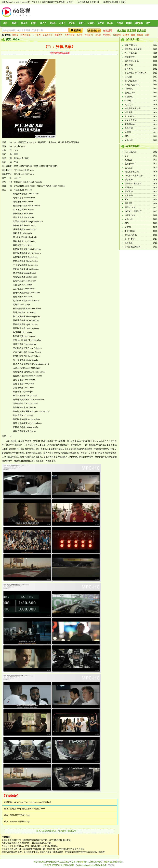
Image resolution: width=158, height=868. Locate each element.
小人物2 (128, 77)
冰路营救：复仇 (132, 61)
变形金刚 (89, 35)
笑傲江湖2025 (131, 45)
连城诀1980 (130, 93)
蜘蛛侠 (15, 35)
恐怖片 (53, 23)
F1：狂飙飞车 (131, 53)
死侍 (147, 35)
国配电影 (139, 23)
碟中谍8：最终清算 (133, 49)
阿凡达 (98, 35)
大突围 (128, 132)
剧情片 (81, 23)
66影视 (45, 2)
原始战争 (129, 160)
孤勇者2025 (130, 164)
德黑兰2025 (130, 207)
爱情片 (34, 23)
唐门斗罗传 (130, 116)
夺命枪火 (129, 89)
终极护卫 (129, 97)
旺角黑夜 (129, 112)
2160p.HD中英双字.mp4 (20, 815)
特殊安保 (129, 101)
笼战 (127, 199)
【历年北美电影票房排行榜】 (89, 2)
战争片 (62, 23)
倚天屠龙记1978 (132, 85)
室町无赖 (129, 191)
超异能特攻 (130, 57)
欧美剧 (129, 23)
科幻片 (43, 23)
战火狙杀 (129, 168)
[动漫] (124, 2)
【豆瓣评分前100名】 (111, 2)
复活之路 (129, 105)
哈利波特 (117, 35)
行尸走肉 (37, 35)
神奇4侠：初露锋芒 (133, 211)
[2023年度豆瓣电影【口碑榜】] (62, 2)
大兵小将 (129, 140)
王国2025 (129, 187)
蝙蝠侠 (140, 35)
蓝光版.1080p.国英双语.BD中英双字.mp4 (27, 809)
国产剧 (101, 23)
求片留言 (122, 31)
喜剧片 (15, 23)
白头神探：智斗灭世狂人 (136, 73)
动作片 (24, 23)
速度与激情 (70, 35)
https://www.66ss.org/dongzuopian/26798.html (32, 802)
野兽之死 (129, 69)
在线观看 (108, 31)
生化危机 (107, 35)
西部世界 (59, 35)
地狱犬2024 (130, 215)
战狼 (133, 35)
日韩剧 (120, 23)
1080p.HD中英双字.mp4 (20, 821)
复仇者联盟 (48, 35)
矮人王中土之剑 (132, 172)
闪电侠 (126, 35)
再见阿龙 (129, 203)
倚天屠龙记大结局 (133, 108)
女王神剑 (129, 65)
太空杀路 (129, 195)
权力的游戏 (26, 35)
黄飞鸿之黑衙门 (132, 81)
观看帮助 (132, 31)
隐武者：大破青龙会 (134, 176)
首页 (5, 23)
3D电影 (91, 23)
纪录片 (72, 23)
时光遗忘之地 (131, 120)
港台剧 (110, 23)
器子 (127, 156)
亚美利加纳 (130, 124)
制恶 (127, 136)
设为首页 (142, 31)
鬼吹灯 (80, 35)
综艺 (148, 23)
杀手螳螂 (129, 128)
